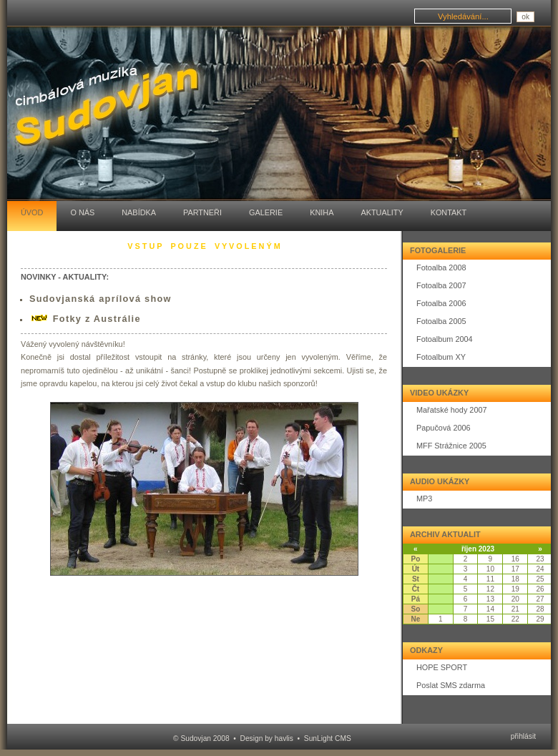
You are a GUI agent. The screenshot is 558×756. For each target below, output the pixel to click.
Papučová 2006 (444, 428)
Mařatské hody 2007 (452, 410)
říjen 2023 (478, 549)
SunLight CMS (328, 738)
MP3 (424, 499)
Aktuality (382, 212)
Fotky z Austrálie (97, 319)
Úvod (32, 212)
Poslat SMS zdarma (451, 685)
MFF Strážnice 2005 (451, 446)
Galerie (266, 212)
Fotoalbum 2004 (445, 339)
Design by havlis (267, 738)
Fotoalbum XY (441, 357)
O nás (82, 212)
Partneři (202, 212)
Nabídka (139, 212)
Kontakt (449, 212)
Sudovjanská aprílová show (101, 299)
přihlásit (523, 736)
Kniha (322, 212)
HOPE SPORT (442, 667)
